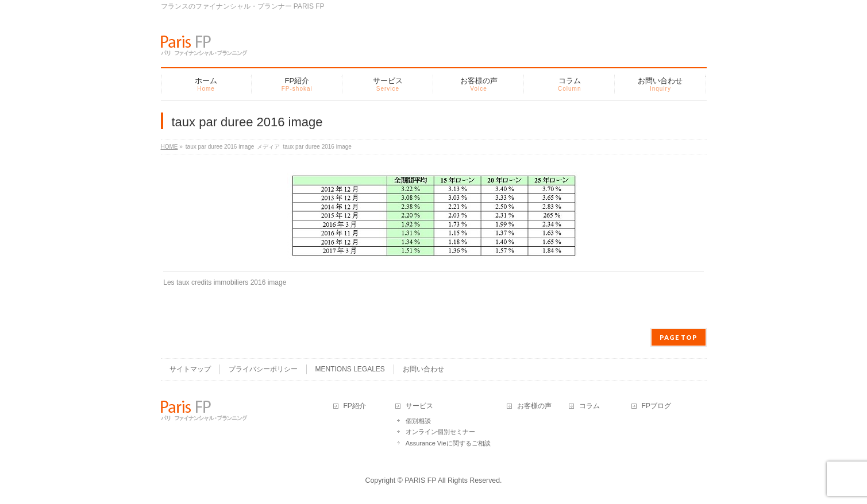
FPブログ (656, 406)
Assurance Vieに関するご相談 (448, 443)
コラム (589, 406)
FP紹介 (355, 406)
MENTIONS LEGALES (350, 369)
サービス (419, 406)
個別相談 (418, 421)
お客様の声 (534, 406)
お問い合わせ (423, 369)
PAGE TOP (679, 337)
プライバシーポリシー (263, 369)
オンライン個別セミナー (440, 432)
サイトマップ (190, 369)
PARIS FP (420, 480)
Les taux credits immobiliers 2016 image (225, 282)
